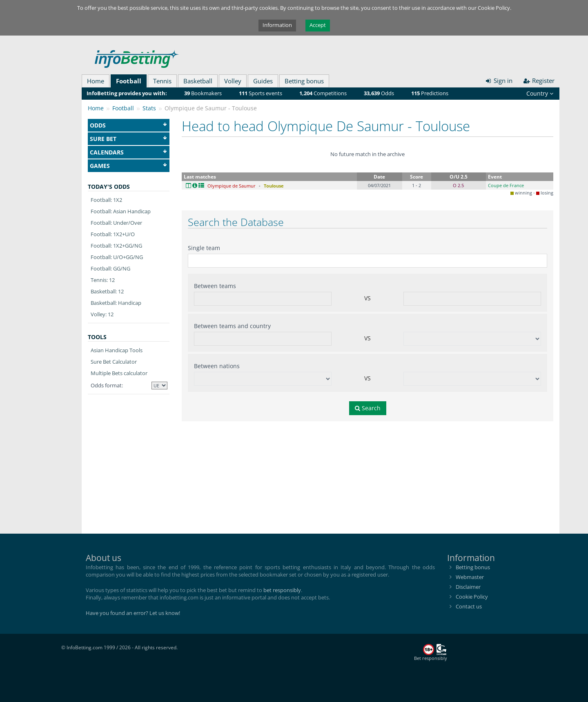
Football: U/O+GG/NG (117, 257)
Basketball (198, 81)
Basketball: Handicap (116, 303)
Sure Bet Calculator (114, 362)
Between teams (215, 286)
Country (540, 93)
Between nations (217, 366)
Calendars (129, 152)
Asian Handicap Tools (117, 350)
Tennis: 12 (103, 280)
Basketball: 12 (107, 291)
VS (367, 298)
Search (368, 408)
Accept (318, 25)
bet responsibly (282, 590)
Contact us (469, 606)
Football (129, 81)
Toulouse (274, 186)
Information (277, 25)
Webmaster (470, 577)
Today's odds (109, 187)
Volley (233, 81)
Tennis (162, 81)
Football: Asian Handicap (121, 211)
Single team (204, 248)
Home (96, 81)
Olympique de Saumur (232, 186)
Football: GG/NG (110, 268)
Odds (129, 125)
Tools (97, 337)
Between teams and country (232, 326)
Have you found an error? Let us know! (133, 613)
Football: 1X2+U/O (113, 234)
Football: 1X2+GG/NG (116, 246)
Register (539, 80)
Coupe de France (506, 185)
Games (129, 166)
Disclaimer (468, 587)
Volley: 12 (102, 314)
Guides (263, 81)
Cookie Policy (472, 597)
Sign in (499, 80)
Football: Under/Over (116, 223)
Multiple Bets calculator (119, 373)
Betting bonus (304, 81)
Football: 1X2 (106, 200)
